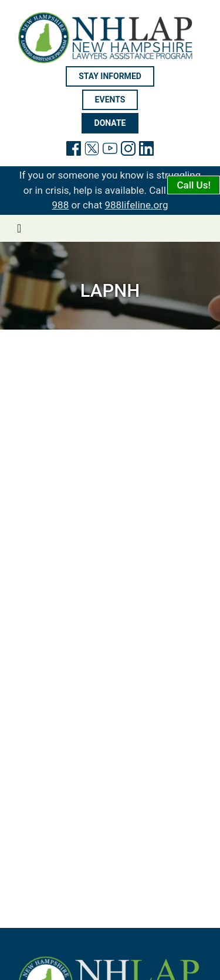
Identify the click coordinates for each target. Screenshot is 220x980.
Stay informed (110, 76)
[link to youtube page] (110, 151)
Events (110, 100)
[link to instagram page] (128, 151)
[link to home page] (110, 37)
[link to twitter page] (92, 151)
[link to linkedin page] (146, 151)
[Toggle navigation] (19, 228)
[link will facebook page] (74, 151)
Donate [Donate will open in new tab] (110, 123)
